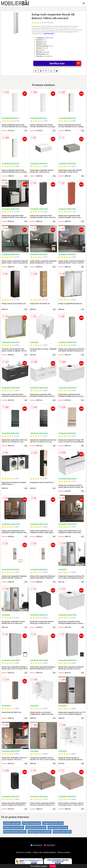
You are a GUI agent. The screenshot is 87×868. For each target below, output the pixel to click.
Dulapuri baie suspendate (40, 832)
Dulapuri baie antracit (58, 827)
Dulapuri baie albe (12, 823)
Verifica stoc (65, 63)
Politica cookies (64, 852)
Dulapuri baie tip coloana (15, 832)
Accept (53, 866)
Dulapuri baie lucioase (36, 827)
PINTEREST (50, 845)
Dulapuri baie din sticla (53, 823)
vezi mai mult (49, 34)
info (26, 130)
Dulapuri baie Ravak (31, 823)
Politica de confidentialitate (44, 852)
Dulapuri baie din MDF (14, 827)
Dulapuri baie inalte (62, 832)
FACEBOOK (36, 845)
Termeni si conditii (24, 852)
